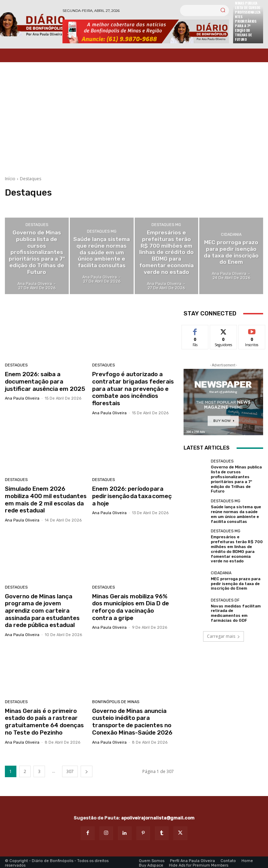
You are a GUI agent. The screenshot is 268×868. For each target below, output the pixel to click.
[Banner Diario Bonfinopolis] (146, 31)
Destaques (37, 226)
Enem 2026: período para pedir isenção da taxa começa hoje (132, 495)
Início (10, 179)
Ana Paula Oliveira (22, 398)
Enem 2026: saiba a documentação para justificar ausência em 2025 (44, 381)
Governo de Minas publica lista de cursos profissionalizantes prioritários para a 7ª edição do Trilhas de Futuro (236, 479)
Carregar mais (224, 633)
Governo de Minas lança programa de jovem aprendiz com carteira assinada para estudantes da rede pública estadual (42, 610)
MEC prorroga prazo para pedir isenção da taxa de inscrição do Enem (236, 580)
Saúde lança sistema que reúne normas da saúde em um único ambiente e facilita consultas (236, 513)
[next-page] (87, 769)
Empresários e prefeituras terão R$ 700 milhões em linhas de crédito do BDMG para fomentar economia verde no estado (237, 546)
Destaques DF (225, 597)
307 (70, 769)
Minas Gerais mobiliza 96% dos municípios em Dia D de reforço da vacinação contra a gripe (130, 606)
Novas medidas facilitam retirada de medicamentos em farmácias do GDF (236, 610)
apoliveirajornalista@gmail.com (158, 816)
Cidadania (231, 235)
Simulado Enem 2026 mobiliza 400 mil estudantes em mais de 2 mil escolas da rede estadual (45, 499)
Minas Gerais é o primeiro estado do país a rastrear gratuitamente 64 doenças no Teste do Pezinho (44, 720)
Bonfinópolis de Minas (116, 701)
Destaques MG (102, 232)
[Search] (223, 10)
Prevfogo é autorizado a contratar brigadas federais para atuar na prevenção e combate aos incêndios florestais (132, 388)
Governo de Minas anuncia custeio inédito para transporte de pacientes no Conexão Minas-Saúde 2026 (132, 720)
